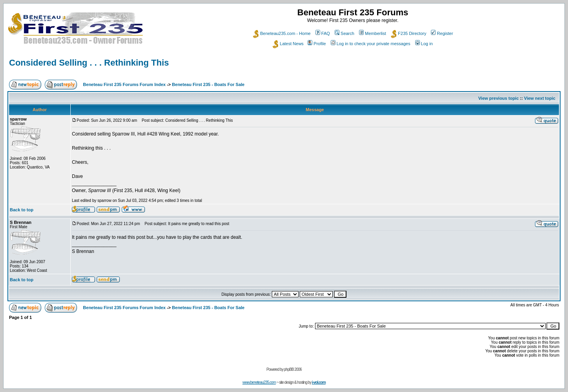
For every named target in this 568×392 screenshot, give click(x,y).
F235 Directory (409, 33)
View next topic (540, 98)
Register (442, 33)
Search (344, 33)
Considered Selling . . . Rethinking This (89, 63)
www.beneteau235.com (259, 382)
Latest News (288, 44)
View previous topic (498, 98)
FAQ (323, 33)
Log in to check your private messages (371, 44)
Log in (424, 44)
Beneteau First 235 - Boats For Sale (208, 84)
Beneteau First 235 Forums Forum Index (124, 84)
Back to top (22, 210)
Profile (317, 44)
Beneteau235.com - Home (282, 33)
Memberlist (373, 33)
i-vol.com (319, 382)
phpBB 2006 (293, 369)
